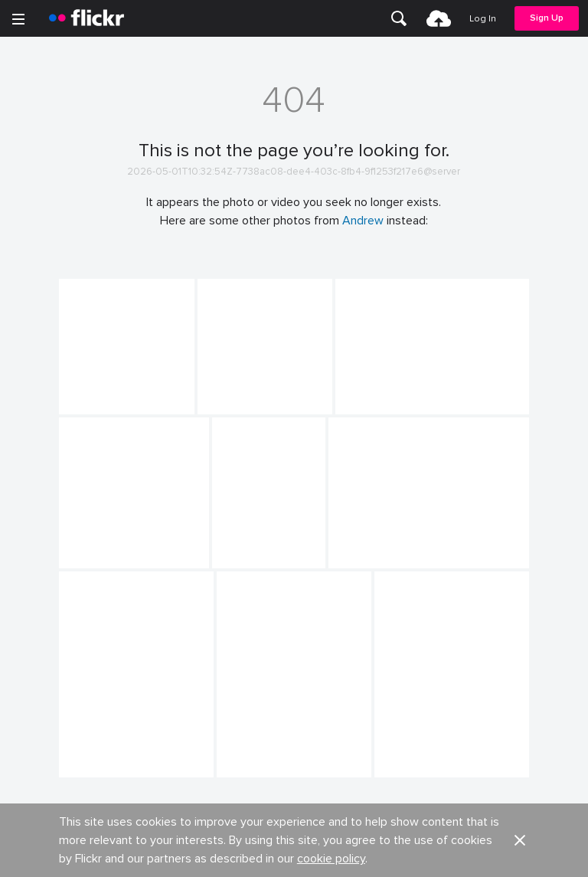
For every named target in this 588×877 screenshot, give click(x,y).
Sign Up (547, 18)
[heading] (87, 18)
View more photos (294, 826)
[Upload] (439, 18)
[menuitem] (399, 18)
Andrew (363, 221)
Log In (483, 19)
